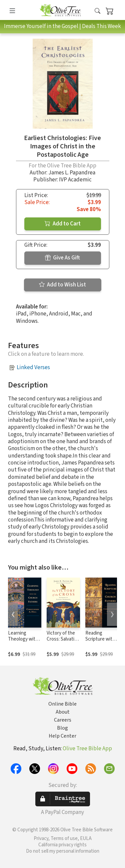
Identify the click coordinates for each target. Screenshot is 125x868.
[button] (97, 11)
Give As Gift (62, 258)
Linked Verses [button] (33, 367)
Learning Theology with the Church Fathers (23, 643)
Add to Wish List (62, 285)
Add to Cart (63, 224)
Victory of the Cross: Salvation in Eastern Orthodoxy (63, 643)
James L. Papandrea (72, 173)
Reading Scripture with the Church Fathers (100, 643)
